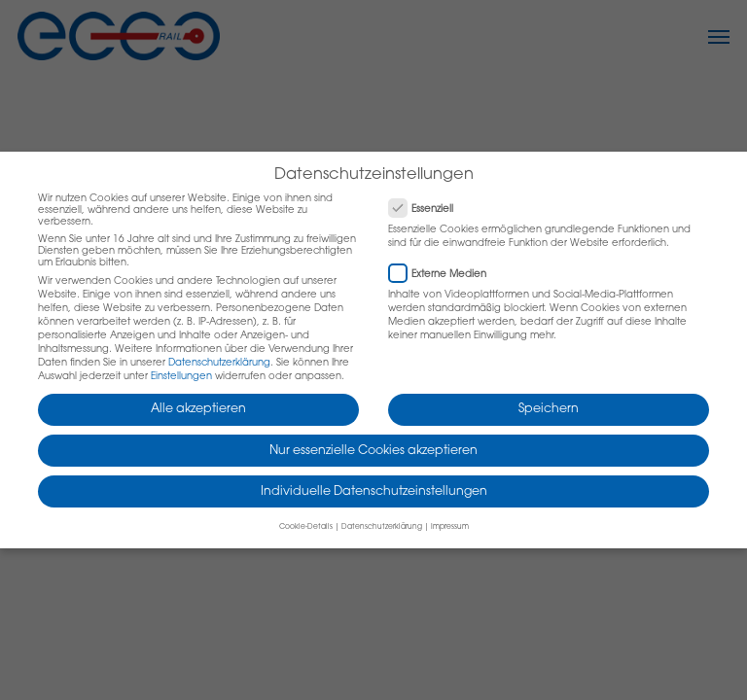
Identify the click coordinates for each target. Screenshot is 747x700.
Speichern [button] (549, 409)
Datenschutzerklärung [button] (382, 527)
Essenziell (429, 207)
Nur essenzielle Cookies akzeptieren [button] (373, 451)
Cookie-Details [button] (306, 527)
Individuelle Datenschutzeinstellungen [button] (374, 492)
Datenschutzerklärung (219, 364)
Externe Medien (445, 272)
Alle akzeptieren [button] (198, 409)
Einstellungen (181, 377)
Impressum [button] (450, 527)
